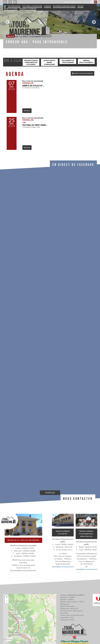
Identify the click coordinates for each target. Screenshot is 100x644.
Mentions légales (70, 2)
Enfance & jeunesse (28, 9)
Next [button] (93, 21)
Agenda (48, 6)
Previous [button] (7, 21)
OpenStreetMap (52, 642)
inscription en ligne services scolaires (31, 62)
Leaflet (45, 642)
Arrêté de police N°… (33, 86)
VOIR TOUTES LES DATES (82, 73)
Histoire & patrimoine (32, 6)
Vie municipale (14, 6)
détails (27, 111)
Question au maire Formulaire (49, 62)
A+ (15, 2)
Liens (80, 2)
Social (80, 6)
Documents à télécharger (68, 61)
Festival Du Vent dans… (35, 125)
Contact (87, 2)
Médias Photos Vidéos (86, 61)
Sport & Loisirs (11, 9)
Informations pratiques (64, 6)
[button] (7, 597)
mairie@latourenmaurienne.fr (64, 567)
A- (5, 2)
